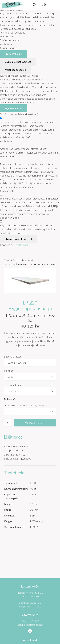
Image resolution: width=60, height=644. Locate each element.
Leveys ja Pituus (13, 356)
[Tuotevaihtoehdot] (30, 363)
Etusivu (7, 260)
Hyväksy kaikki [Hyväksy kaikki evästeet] (13, 54)
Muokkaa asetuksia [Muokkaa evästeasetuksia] (16, 70)
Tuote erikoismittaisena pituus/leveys (24, 405)
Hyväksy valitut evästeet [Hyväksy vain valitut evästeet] (18, 239)
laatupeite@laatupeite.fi (30, 625)
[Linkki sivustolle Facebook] (30, 631)
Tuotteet (16, 260)
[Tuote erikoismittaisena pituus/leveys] (30, 411)
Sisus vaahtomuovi (14, 385)
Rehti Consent (22, 245)
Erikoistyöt (10, 399)
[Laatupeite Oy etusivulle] (15, 5)
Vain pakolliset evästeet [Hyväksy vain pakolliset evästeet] (18, 62)
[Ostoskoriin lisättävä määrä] (8, 423)
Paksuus (8, 371)
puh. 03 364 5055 (30, 621)
